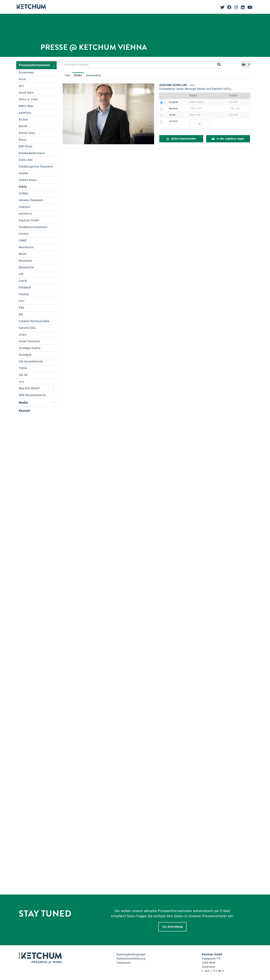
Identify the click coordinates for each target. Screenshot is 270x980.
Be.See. (24, 120)
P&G (22, 308)
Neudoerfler (26, 267)
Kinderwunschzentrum (33, 227)
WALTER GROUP (36, 389)
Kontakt (25, 411)
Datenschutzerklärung (131, 959)
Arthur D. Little (28, 99)
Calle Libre (26, 160)
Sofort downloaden (181, 139)
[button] (246, 65)
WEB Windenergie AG (32, 395)
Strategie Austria (30, 348)
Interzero (24, 207)
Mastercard (26, 247)
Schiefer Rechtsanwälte (34, 321)
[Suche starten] (219, 64)
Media (36, 403)
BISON (23, 126)
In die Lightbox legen (228, 139)
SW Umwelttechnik (31, 362)
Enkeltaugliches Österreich (36, 167)
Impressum (124, 963)
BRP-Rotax (26, 146)
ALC (21, 86)
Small (172, 115)
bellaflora (25, 113)
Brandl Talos (27, 133)
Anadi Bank (26, 93)
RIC (21, 314)
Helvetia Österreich (31, 200)
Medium (174, 108)
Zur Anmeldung (172, 927)
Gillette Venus (28, 180)
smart (23, 335)
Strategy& (25, 355)
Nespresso (26, 261)
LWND (23, 241)
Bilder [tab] (78, 75)
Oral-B (23, 281)
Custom (174, 121)
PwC (22, 301)
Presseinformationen (37, 65)
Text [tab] (67, 75)
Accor (22, 79)
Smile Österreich (29, 341)
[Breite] (194, 124)
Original (174, 102)
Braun (23, 140)
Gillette (23, 173)
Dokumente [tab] (94, 75)
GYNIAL (24, 193)
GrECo (23, 187)
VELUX (23, 375)
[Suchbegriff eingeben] (142, 65)
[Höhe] (205, 124)
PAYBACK (25, 288)
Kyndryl (24, 234)
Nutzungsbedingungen (131, 954)
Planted (24, 294)
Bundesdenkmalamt (32, 153)
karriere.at (25, 214)
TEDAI (23, 368)
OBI (21, 274)
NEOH (23, 254)
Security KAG (27, 328)
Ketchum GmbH (29, 220)
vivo (21, 382)
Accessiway (26, 72)
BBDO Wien (26, 106)
